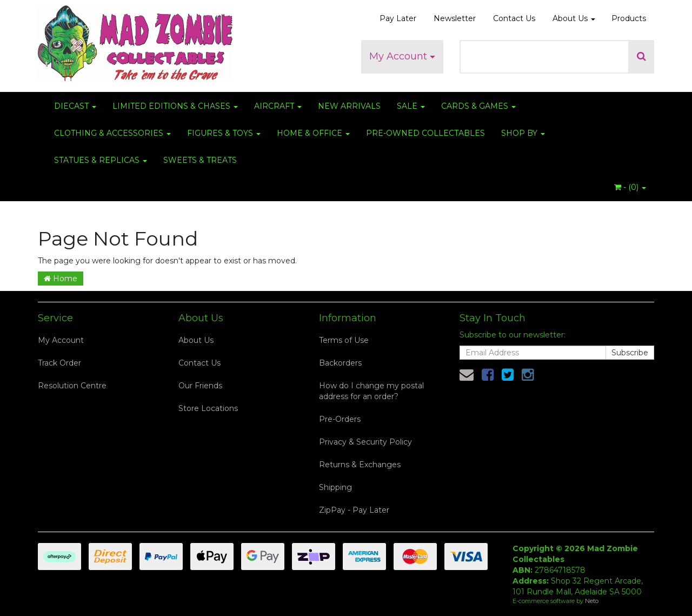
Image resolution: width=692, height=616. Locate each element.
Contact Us (514, 18)
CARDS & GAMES (478, 106)
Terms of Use (344, 340)
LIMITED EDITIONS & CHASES (175, 106)
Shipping (335, 487)
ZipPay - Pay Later (354, 510)
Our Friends (200, 386)
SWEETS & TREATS (200, 160)
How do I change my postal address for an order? (371, 391)
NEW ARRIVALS (349, 106)
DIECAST (75, 106)
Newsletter (455, 18)
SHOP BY (523, 133)
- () (630, 187)
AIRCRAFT (278, 106)
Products (629, 18)
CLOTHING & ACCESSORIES (112, 133)
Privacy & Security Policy (365, 442)
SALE (411, 106)
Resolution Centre (72, 386)
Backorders (340, 363)
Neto (592, 601)
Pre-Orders (340, 419)
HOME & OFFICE (313, 133)
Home (61, 279)
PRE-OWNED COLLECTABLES (425, 133)
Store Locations (208, 408)
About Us (574, 18)
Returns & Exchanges (360, 465)
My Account (402, 56)
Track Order (59, 363)
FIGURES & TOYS (224, 133)
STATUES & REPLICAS (101, 160)
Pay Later (398, 18)
